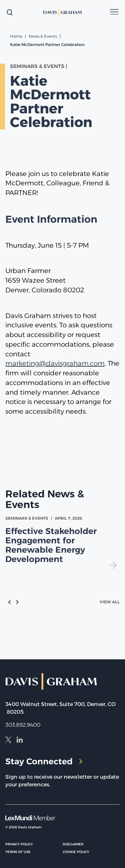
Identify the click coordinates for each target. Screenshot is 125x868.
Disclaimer (73, 844)
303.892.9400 (23, 725)
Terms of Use (18, 852)
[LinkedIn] (20, 741)
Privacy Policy (19, 844)
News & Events (43, 36)
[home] (63, 12)
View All (110, 602)
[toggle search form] (10, 12)
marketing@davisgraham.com (55, 363)
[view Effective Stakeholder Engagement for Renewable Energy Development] (62, 542)
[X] (8, 741)
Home (16, 36)
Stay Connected (44, 761)
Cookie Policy (76, 852)
